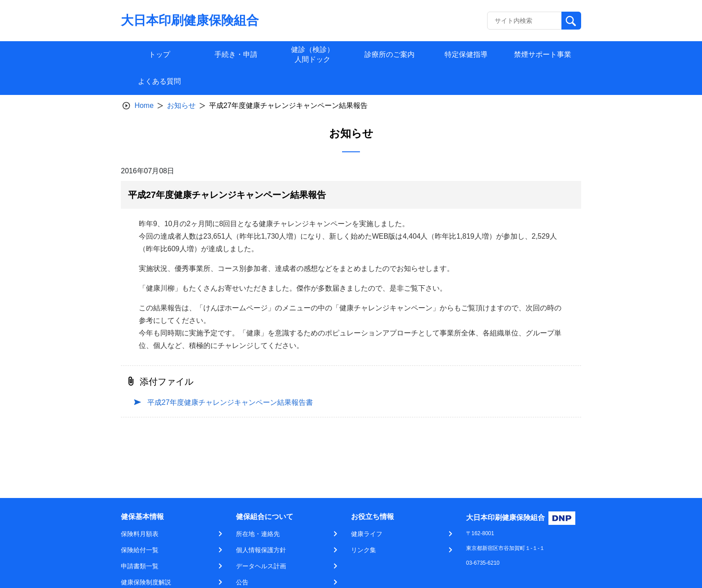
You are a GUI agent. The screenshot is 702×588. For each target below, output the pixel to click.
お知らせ (181, 105)
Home (144, 105)
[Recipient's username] (524, 21)
